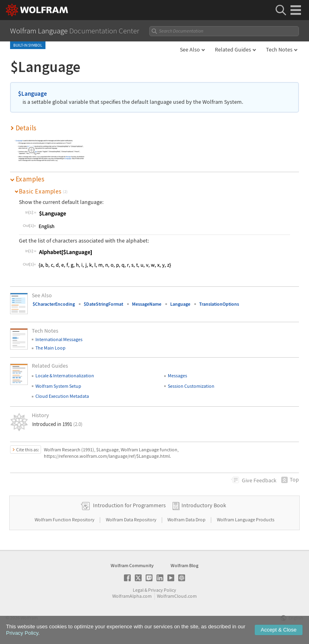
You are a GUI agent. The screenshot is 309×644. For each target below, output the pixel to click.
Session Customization (191, 386)
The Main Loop (50, 348)
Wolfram (29, 618)
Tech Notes (279, 49)
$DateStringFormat (103, 304)
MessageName (147, 304)
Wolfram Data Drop (187, 520)
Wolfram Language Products (246, 520)
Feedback (259, 480)
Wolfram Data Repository (132, 520)
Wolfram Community (132, 565)
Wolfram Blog (184, 565)
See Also (190, 49)
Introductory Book (204, 505)
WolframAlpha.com (132, 596)
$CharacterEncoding (54, 304)
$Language (33, 94)
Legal (138, 590)
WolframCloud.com (177, 596)
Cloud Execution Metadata (62, 396)
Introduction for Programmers (129, 505)
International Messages (59, 339)
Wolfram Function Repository (65, 520)
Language (180, 304)
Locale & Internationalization (65, 375)
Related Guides (233, 49)
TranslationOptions (219, 304)
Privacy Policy (162, 590)
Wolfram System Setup (58, 386)
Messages (177, 375)
